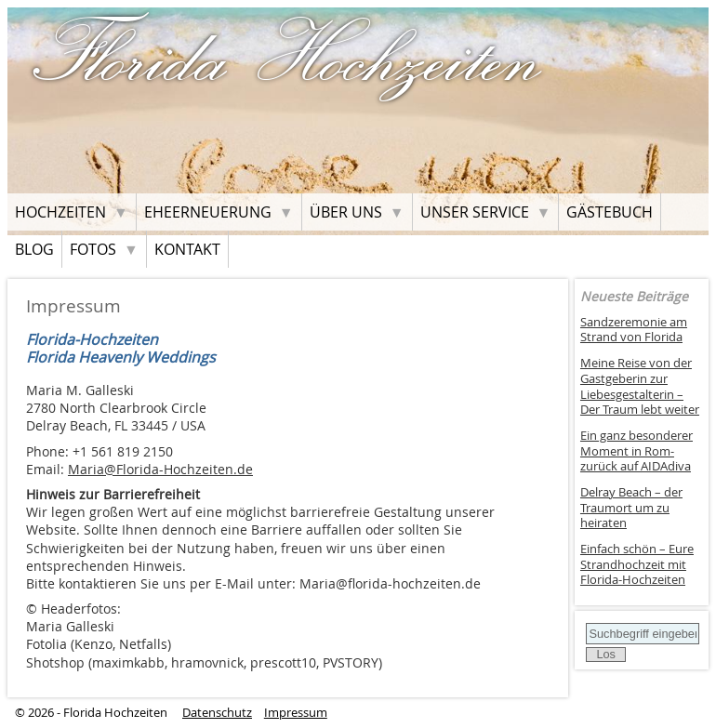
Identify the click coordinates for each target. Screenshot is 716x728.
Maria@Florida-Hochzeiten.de (160, 469)
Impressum (296, 713)
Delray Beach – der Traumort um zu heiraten (631, 508)
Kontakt (187, 249)
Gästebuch (610, 212)
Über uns (346, 212)
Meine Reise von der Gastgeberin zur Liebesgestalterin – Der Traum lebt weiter (640, 386)
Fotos (93, 249)
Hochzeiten (60, 212)
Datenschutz (217, 713)
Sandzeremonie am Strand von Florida (634, 330)
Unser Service (475, 212)
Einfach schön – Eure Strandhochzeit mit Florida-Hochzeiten (637, 564)
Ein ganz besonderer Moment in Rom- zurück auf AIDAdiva (636, 451)
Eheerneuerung (208, 212)
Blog (34, 249)
